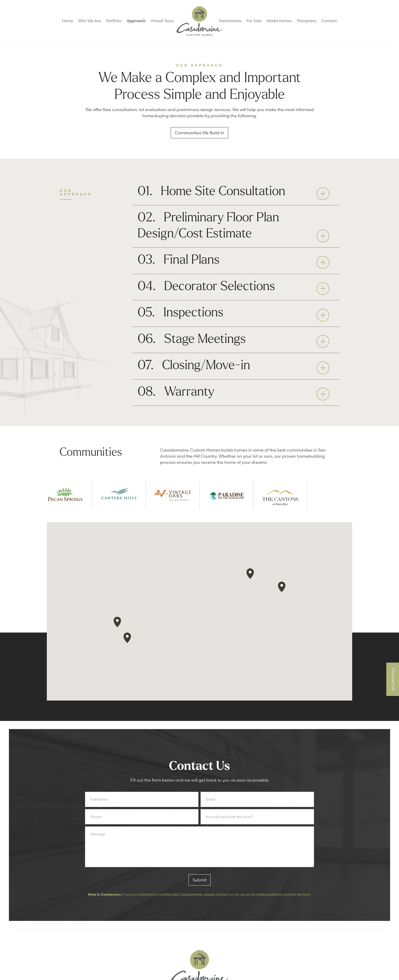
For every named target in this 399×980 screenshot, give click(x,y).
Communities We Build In (199, 133)
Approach (136, 21)
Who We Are (90, 21)
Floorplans (307, 21)
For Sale (254, 21)
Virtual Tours (162, 21)
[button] (236, 192)
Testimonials (230, 21)
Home (68, 21)
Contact (329, 21)
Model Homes (279, 21)
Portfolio (114, 21)
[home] (199, 21)
